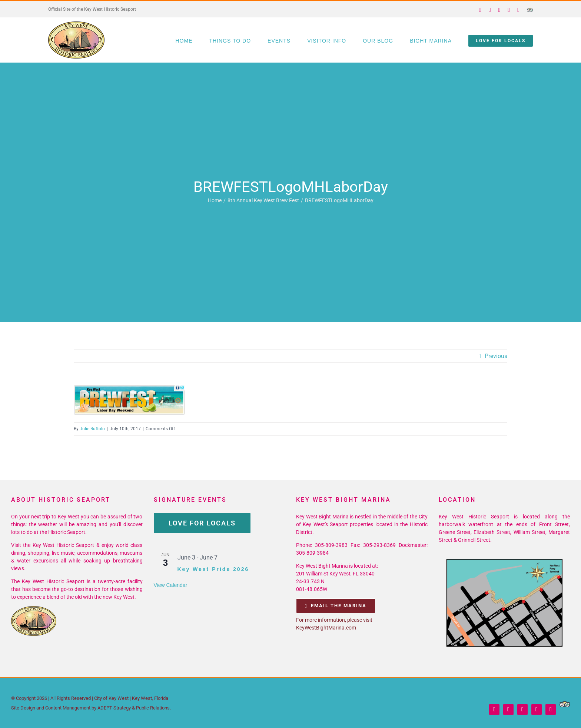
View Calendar (171, 585)
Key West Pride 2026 (213, 569)
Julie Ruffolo (92, 429)
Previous (496, 356)
